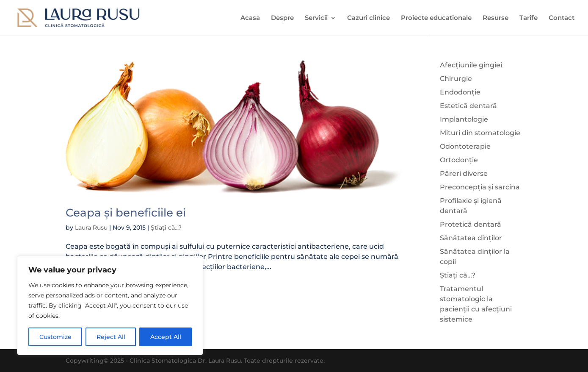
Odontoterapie (465, 146)
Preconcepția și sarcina (480, 187)
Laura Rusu (91, 228)
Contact (562, 18)
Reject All (111, 337)
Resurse (496, 18)
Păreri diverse (464, 174)
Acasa (250, 18)
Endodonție (460, 92)
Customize (55, 337)
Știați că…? (458, 275)
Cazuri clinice (369, 18)
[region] (110, 305)
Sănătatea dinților (471, 238)
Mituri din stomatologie (480, 133)
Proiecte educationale (436, 18)
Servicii (316, 18)
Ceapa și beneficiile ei (126, 213)
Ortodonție (459, 160)
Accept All (166, 337)
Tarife (529, 18)
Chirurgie (456, 79)
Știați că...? (166, 228)
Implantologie (464, 119)
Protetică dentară (471, 224)
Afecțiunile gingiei (471, 65)
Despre (282, 18)
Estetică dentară (468, 106)
